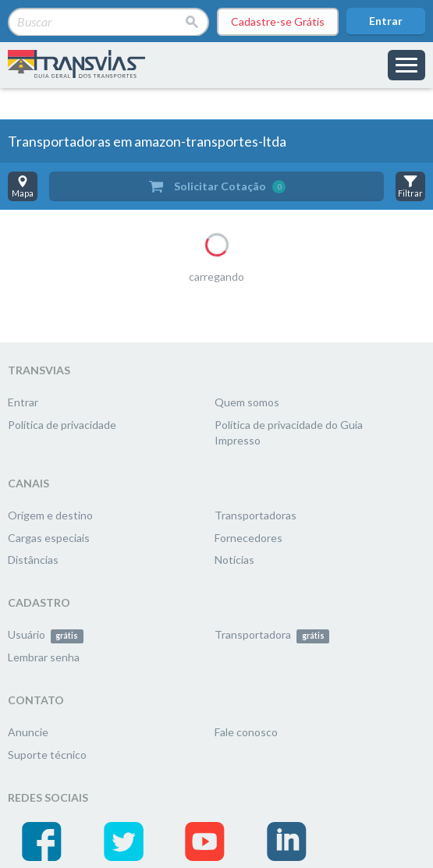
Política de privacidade (62, 425)
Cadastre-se (278, 22)
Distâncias (33, 560)
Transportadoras (256, 515)
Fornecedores (248, 538)
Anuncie (28, 732)
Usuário (46, 634)
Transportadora (272, 634)
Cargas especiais (49, 538)
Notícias (234, 560)
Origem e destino (50, 515)
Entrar (386, 21)
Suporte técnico (47, 755)
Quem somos (247, 402)
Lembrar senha (44, 657)
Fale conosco (246, 732)
